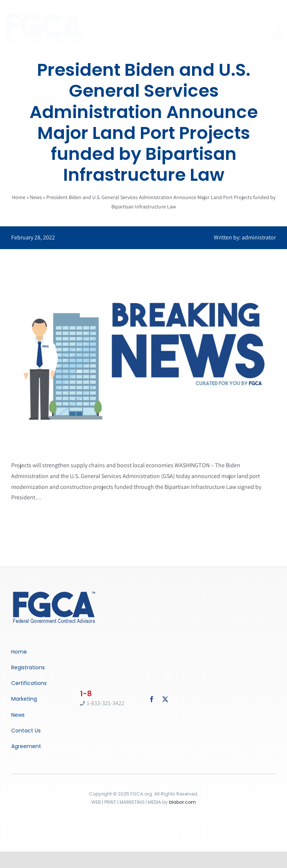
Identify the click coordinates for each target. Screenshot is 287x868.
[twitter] (165, 699)
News (36, 197)
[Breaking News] (54, 592)
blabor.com (182, 802)
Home (19, 197)
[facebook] (152, 699)
